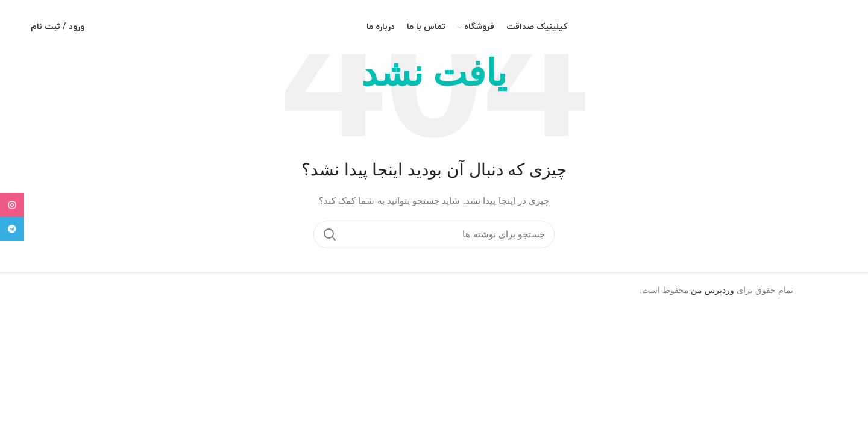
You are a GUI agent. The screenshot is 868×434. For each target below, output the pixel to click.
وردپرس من (712, 290)
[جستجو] (434, 234)
